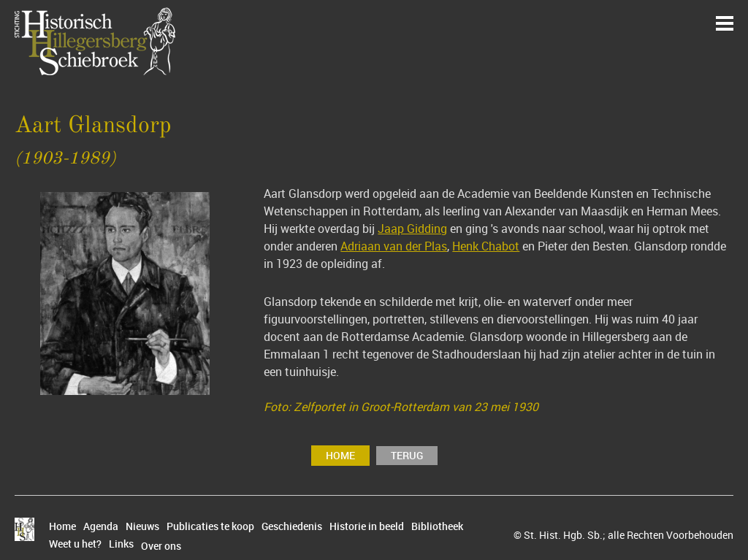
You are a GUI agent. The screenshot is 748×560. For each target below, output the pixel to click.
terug (407, 455)
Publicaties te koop (210, 526)
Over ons (161, 546)
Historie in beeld (367, 526)
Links (121, 544)
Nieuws (142, 526)
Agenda (101, 526)
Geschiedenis (292, 526)
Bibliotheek (437, 526)
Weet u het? (75, 544)
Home (340, 455)
